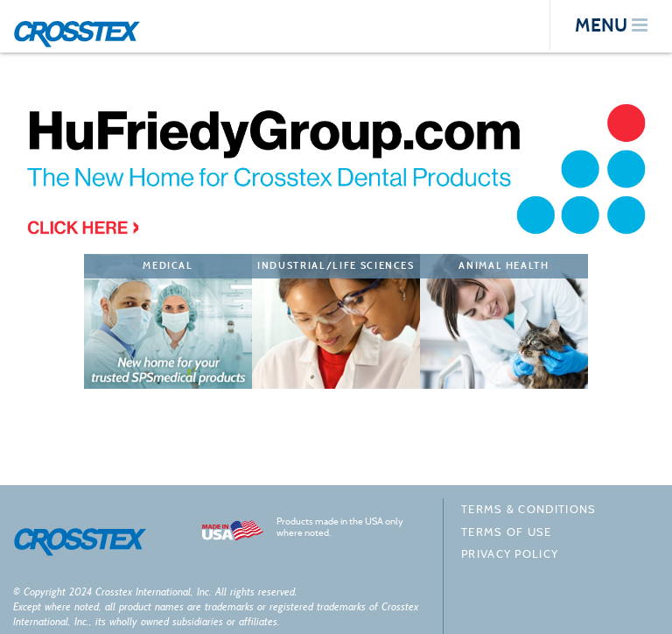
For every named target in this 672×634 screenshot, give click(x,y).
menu (611, 25)
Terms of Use (507, 532)
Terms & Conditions (528, 509)
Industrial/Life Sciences (336, 265)
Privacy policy (510, 554)
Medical (168, 265)
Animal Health (504, 265)
